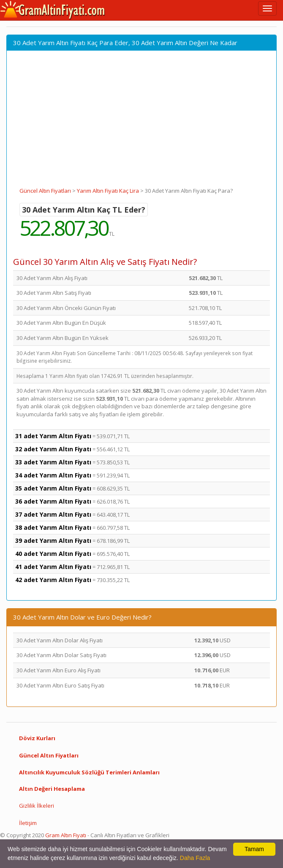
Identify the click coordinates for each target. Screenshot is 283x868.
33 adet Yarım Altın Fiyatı (53, 462)
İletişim (28, 823)
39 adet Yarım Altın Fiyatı (53, 540)
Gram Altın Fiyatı (66, 835)
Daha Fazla (195, 858)
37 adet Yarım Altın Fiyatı (53, 514)
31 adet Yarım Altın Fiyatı (53, 436)
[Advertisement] (141, 124)
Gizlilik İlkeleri (37, 806)
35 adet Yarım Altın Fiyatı (53, 488)
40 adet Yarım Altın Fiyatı (53, 554)
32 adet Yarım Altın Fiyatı (53, 449)
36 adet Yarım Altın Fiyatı (53, 501)
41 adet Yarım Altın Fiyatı (53, 567)
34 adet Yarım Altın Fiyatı (53, 475)
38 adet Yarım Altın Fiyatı (53, 527)
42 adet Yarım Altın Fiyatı (53, 580)
